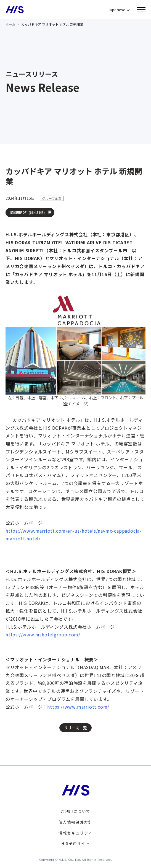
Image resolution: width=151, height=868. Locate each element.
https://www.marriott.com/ (78, 707)
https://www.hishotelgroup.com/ (43, 634)
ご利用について (76, 811)
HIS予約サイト (75, 843)
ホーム (10, 24)
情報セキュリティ (75, 833)
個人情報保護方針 (75, 822)
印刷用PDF (28, 213)
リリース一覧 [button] (75, 728)
